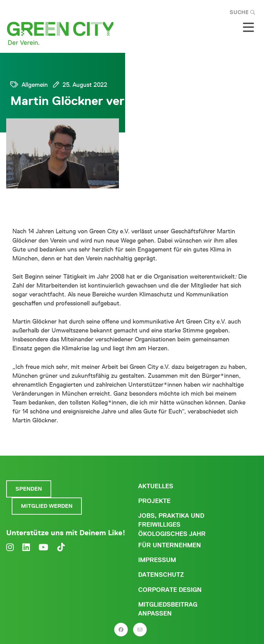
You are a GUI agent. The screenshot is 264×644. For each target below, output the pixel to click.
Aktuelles (156, 486)
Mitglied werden (47, 506)
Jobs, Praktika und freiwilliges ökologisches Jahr (172, 525)
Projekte (154, 501)
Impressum (157, 560)
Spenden (29, 489)
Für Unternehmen (170, 545)
